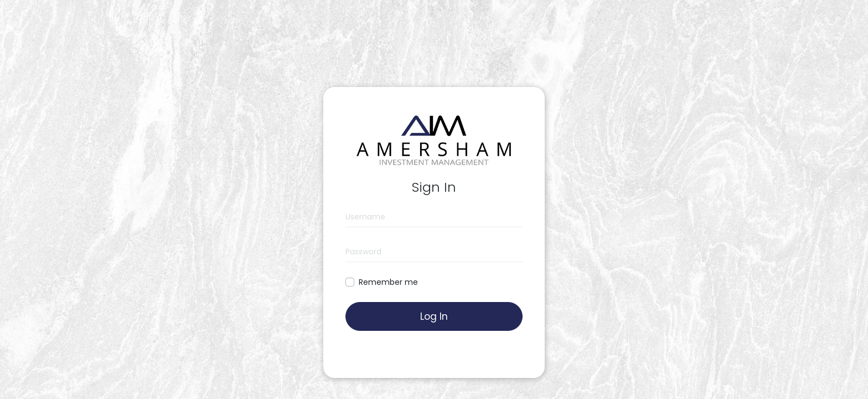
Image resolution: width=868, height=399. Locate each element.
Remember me (388, 282)
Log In (434, 316)
